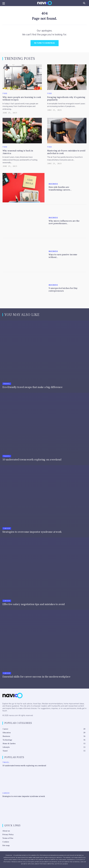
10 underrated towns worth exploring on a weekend (24, 766)
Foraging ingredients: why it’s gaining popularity (66, 99)
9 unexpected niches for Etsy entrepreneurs (63, 290)
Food (5, 94)
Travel (7, 384)
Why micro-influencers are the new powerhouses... (64, 222)
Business (53, 184)
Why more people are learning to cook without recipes (22, 99)
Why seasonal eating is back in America (18, 152)
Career (7, 528)
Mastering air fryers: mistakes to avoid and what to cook (66, 152)
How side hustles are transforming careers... (60, 188)
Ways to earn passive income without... (63, 256)
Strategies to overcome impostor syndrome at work (24, 796)
